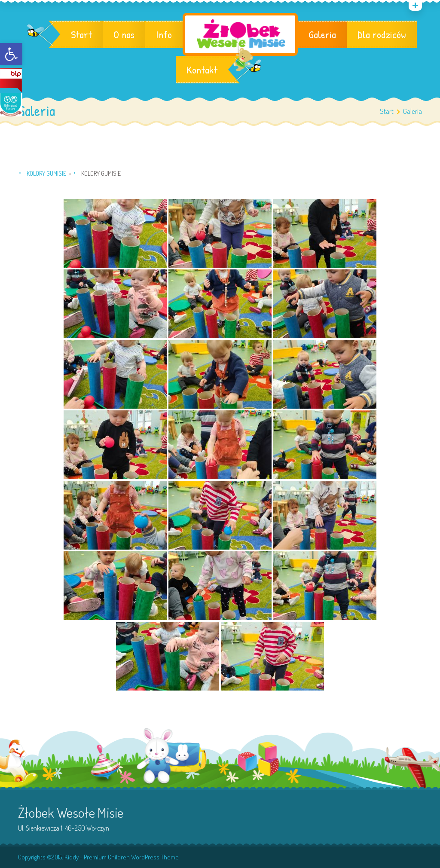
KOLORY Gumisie (46, 173)
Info (164, 34)
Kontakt (202, 70)
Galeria (322, 34)
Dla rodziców (382, 34)
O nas (124, 34)
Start (81, 34)
